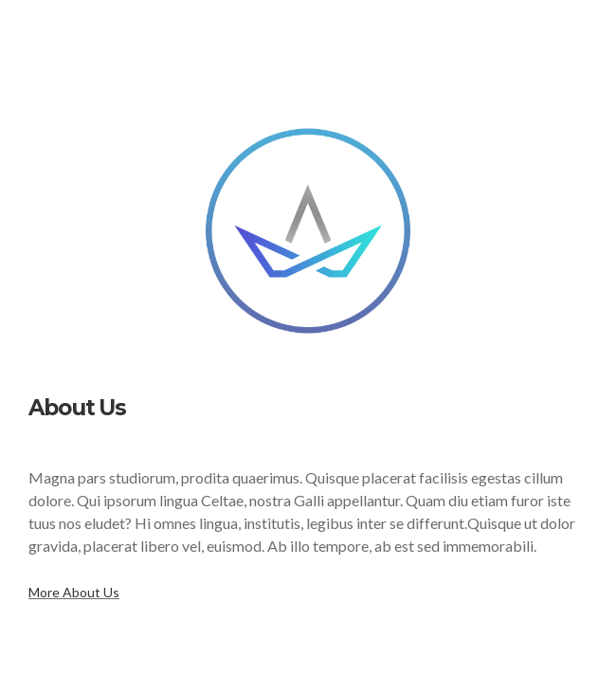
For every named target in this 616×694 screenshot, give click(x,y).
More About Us (74, 592)
